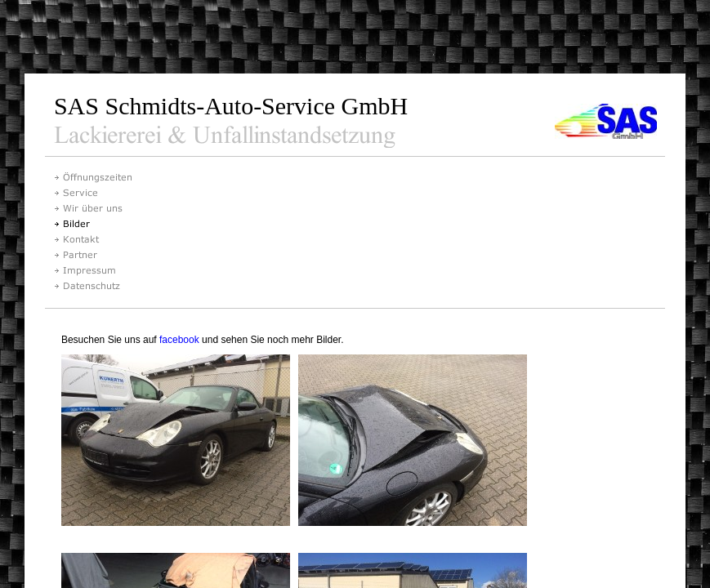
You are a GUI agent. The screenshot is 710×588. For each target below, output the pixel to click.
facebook (179, 340)
